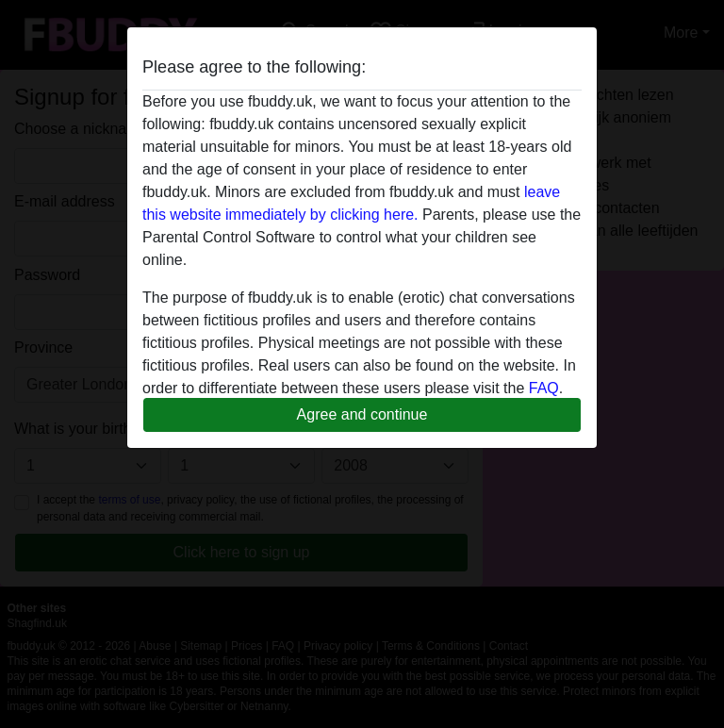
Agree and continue (362, 414)
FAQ (544, 388)
